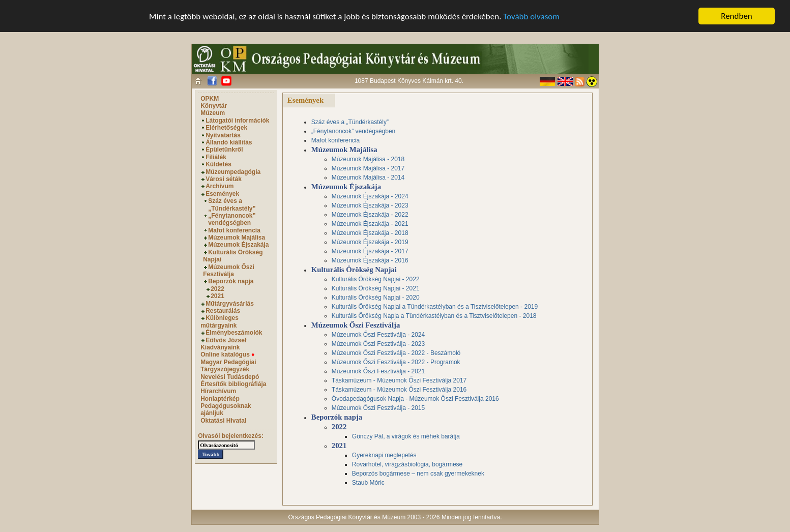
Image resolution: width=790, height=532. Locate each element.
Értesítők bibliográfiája (233, 384)
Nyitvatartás (223, 135)
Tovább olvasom (531, 16)
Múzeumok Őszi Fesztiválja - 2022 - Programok (396, 362)
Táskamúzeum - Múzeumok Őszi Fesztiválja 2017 (399, 380)
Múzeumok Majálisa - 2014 (368, 178)
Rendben (737, 16)
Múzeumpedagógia (233, 172)
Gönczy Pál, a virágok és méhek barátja (406, 436)
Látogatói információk (237, 121)
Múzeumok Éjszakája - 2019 (370, 242)
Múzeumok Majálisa (237, 238)
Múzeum (213, 113)
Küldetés (218, 164)
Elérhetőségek (226, 128)
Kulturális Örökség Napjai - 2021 (376, 288)
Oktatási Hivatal (223, 421)
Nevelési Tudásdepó (230, 376)
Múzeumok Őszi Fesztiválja (229, 271)
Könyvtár (214, 106)
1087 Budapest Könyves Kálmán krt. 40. (409, 81)
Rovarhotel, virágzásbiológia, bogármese (407, 464)
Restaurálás (223, 311)
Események (222, 194)
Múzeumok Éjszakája (238, 245)
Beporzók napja (231, 281)
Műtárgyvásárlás (230, 304)
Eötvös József (226, 340)
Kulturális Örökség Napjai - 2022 (376, 279)
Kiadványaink (220, 347)
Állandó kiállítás (229, 142)
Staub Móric (368, 483)
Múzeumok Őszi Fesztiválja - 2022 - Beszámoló (396, 353)
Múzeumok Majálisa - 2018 (368, 159)
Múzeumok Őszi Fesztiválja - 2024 (378, 335)
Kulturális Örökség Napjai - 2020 (376, 298)
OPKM (210, 99)
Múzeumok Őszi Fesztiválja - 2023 (378, 344)
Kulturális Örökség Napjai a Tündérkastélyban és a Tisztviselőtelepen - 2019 (435, 307)
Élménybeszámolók (234, 333)
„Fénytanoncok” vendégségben (232, 219)
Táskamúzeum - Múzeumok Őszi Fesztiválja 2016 (399, 390)
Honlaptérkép (220, 399)
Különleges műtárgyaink (220, 321)
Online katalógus (227, 354)
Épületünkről (224, 150)
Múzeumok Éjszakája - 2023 (370, 205)
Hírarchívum (218, 391)
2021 (217, 296)
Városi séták (224, 179)
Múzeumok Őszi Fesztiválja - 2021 (378, 371)
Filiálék (216, 157)
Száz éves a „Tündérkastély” (232, 204)
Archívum (220, 186)
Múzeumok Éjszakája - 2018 (370, 233)
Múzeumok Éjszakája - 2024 (370, 196)
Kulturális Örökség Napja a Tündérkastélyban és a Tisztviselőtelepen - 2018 (434, 316)
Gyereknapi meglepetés (384, 455)
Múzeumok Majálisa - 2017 (368, 168)
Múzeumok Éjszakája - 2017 (370, 251)
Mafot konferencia (234, 230)
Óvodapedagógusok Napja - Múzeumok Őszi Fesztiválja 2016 (415, 399)
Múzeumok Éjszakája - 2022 (370, 215)
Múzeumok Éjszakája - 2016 (370, 260)
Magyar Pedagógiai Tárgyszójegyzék (228, 366)
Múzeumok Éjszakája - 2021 (370, 224)
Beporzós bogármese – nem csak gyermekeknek (418, 474)
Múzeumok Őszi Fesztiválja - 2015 (378, 408)
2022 (217, 289)
